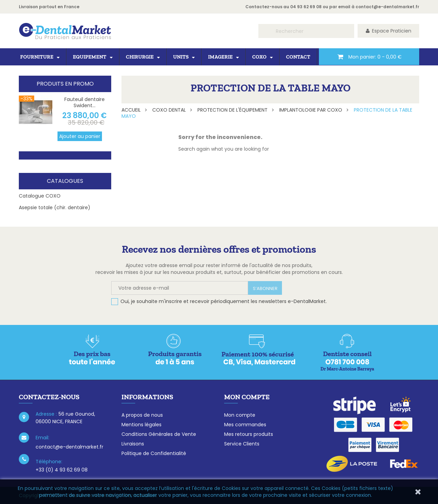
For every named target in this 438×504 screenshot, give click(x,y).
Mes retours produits (249, 434)
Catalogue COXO (40, 196)
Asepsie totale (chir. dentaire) (55, 207)
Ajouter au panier (80, 136)
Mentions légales (141, 425)
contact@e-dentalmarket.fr (387, 7)
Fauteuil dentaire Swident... (85, 102)
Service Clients (242, 444)
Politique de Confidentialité (154, 453)
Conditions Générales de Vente (159, 434)
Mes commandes (245, 425)
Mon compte (240, 415)
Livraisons (133, 444)
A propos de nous (142, 415)
